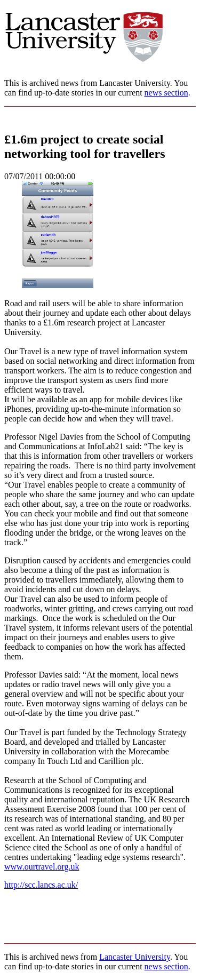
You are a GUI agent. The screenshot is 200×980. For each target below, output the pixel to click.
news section (166, 93)
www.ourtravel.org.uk (42, 867)
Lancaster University (135, 957)
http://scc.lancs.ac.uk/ (41, 885)
